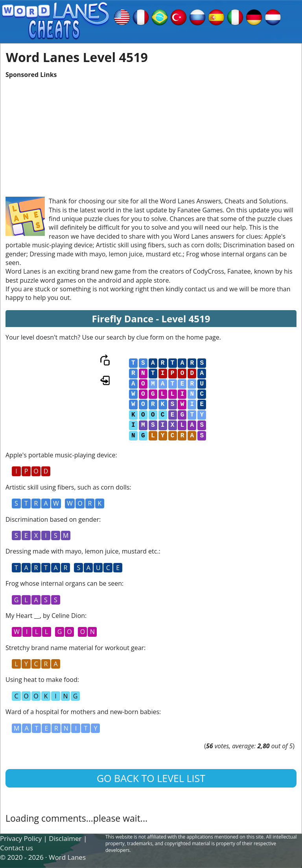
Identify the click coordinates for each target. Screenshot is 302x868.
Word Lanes (67, 857)
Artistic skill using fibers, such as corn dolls (67, 487)
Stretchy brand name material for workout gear (75, 648)
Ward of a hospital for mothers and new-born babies (82, 712)
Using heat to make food (41, 680)
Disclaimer (65, 838)
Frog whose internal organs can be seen (64, 583)
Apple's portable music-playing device (61, 455)
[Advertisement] (151, 134)
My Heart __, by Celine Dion (45, 616)
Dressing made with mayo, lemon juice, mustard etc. (82, 551)
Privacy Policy (21, 838)
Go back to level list (151, 778)
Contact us (17, 848)
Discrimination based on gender (52, 519)
